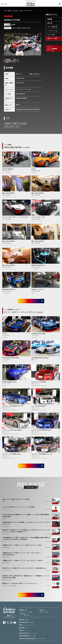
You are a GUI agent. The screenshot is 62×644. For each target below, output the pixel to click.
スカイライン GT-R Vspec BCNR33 (12, 431)
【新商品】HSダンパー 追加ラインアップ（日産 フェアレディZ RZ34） (22, 547)
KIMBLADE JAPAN (7, 582)
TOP (5, 11)
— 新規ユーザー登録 (44, 615)
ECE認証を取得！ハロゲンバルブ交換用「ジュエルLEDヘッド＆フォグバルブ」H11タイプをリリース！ (26, 525)
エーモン (4, 544)
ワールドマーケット (7, 572)
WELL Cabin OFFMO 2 (38, 193)
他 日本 (21, 11)
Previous (7, 45)
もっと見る (24, 302)
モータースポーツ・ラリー (12, 127)
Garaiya (34, 169)
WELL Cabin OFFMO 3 (38, 241)
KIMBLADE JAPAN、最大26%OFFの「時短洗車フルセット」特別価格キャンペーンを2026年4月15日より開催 (26, 579)
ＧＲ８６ (5, 335)
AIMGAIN (5, 521)
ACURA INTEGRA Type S (9, 383)
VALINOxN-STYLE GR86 (38, 335)
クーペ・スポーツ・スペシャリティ (22, 28)
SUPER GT (8, 124)
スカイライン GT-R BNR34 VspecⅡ (41, 431)
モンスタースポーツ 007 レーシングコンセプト (15, 217)
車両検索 (9, 11)
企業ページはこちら (34, 74)
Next (39, 45)
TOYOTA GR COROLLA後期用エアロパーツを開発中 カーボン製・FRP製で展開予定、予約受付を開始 (26, 518)
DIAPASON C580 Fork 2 (9, 289)
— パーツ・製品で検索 (24, 618)
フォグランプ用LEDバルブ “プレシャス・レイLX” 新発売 (18, 509)
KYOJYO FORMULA (8, 169)
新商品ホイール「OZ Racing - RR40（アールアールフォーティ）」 (21, 586)
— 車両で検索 (22, 617)
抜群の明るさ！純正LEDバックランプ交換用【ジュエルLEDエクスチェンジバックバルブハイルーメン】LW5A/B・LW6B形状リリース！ (26, 533)
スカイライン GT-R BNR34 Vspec (12, 455)
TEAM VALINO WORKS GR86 (11, 359)
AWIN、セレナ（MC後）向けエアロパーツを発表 (16, 501)
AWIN (4, 504)
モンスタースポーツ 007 (38, 217)
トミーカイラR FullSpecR (39, 407)
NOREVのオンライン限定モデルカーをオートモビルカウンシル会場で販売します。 (25, 570)
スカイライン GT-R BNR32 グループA (13, 407)
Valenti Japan (6, 528)
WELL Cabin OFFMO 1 (9, 193)
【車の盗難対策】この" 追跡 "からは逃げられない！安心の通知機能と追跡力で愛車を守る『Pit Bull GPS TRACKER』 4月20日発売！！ (26, 541)
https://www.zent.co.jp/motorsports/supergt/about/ (28, 109)
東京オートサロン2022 (20, 124)
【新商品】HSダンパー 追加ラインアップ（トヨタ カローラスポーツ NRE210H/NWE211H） (22, 556)
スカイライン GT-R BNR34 (39, 383)
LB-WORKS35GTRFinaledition (40, 359)
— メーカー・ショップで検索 (26, 615)
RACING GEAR (6, 550)
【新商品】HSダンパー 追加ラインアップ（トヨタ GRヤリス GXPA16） (23, 563)
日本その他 (15, 11)
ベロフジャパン (6, 511)
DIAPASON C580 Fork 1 (38, 265)
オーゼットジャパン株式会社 (9, 588)
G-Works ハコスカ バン (38, 289)
